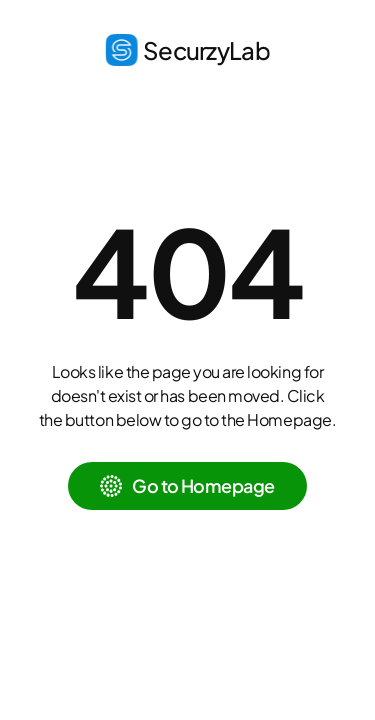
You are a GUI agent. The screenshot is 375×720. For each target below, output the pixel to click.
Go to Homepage (203, 485)
